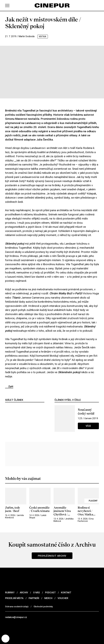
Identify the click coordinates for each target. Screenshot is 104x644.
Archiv (24, 593)
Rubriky (10, 593)
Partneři (34, 598)
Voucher (63, 598)
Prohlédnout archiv (52, 556)
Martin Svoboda (26, 36)
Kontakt (66, 593)
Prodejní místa (14, 598)
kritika (43, 37)
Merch (48, 598)
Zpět (11, 386)
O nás (37, 593)
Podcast (50, 593)
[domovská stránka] (52, 5)
